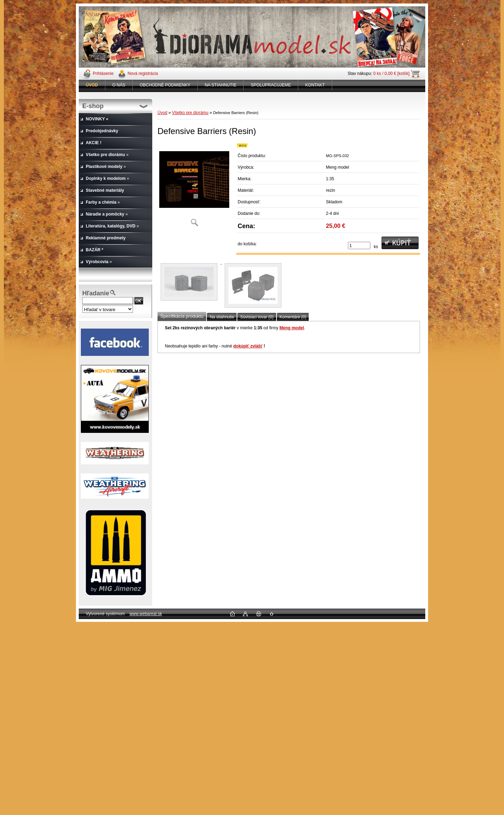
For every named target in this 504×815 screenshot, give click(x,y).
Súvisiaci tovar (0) (257, 317)
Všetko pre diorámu (190, 113)
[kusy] (359, 245)
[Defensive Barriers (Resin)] (194, 187)
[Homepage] (92, 85)
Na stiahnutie (222, 317)
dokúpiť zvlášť (248, 346)
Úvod (162, 113)
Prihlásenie (103, 73)
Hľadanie (96, 293)
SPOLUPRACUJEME (271, 85)
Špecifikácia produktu (182, 316)
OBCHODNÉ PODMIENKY (165, 85)
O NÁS (119, 85)
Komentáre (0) (293, 317)
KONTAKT (315, 85)
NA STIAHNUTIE (221, 85)
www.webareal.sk (146, 614)
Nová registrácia (143, 73)
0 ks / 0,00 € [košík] (391, 73)
